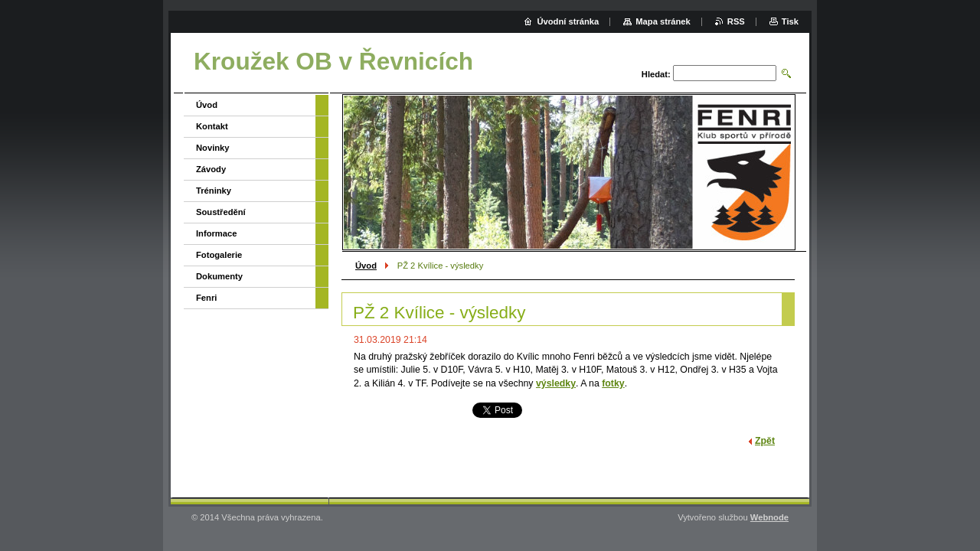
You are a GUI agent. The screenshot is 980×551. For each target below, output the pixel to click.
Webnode (769, 517)
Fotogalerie (219, 255)
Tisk (790, 21)
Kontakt (212, 126)
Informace (216, 233)
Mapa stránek (663, 21)
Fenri (206, 298)
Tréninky (214, 191)
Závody (211, 169)
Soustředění (221, 212)
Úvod (366, 266)
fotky (613, 383)
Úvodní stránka (568, 21)
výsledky (556, 383)
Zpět (765, 441)
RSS (736, 21)
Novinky (213, 148)
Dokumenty (219, 276)
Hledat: (656, 74)
